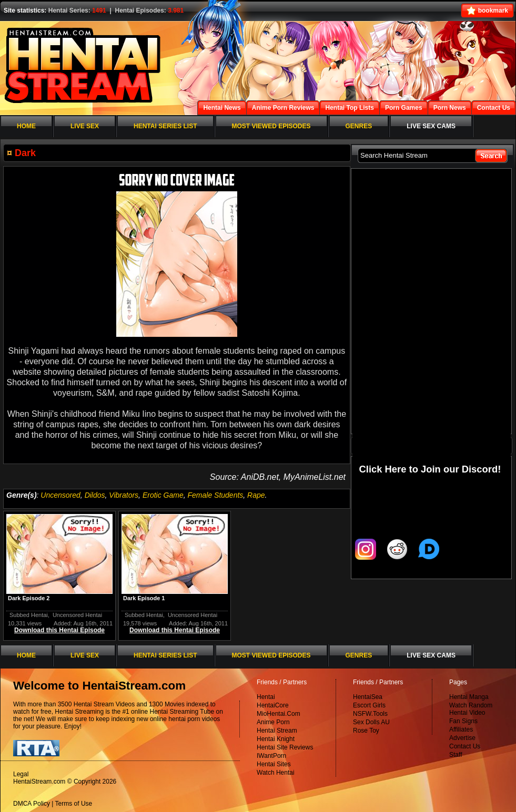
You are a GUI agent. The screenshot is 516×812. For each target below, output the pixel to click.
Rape (256, 495)
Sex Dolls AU (371, 722)
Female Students (215, 495)
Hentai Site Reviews (285, 747)
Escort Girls (369, 705)
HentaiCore (273, 705)
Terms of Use (74, 804)
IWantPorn (271, 756)
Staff (456, 755)
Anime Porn (273, 722)
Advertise (462, 738)
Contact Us (465, 746)
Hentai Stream (277, 731)
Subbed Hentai (29, 615)
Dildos (95, 495)
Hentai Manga (469, 697)
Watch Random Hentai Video (471, 709)
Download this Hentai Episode (59, 630)
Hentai (266, 697)
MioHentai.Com (279, 714)
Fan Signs (463, 721)
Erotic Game (163, 495)
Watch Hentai (276, 773)
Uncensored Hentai (77, 615)
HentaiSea (368, 697)
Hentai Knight (276, 739)
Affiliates (461, 729)
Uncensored (60, 495)
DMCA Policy (32, 804)
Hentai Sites (274, 764)
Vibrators (124, 495)
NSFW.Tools (370, 714)
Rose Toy (366, 731)
